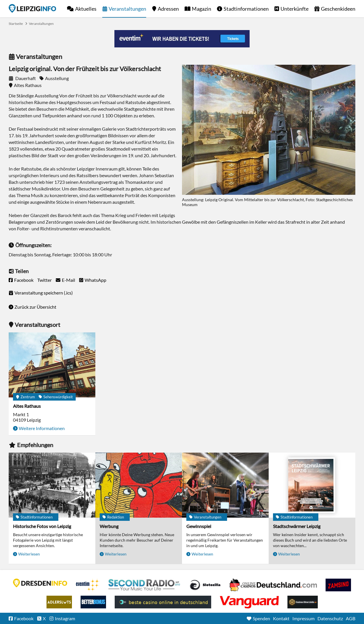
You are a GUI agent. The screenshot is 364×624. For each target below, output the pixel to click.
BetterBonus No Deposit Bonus (93, 602)
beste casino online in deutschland (163, 602)
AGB (351, 618)
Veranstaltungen (127, 9)
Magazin (201, 9)
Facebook (24, 280)
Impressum (303, 618)
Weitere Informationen (42, 428)
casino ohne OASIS (249, 602)
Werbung (109, 526)
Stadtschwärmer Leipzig (297, 526)
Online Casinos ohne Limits (303, 602)
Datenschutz (330, 618)
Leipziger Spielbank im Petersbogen (273, 585)
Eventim (88, 585)
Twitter (44, 280)
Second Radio (144, 585)
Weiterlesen (29, 554)
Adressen (168, 9)
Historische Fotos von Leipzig (42, 526)
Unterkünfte (295, 9)
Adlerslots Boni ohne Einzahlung (59, 602)
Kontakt (281, 618)
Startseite (32, 8)
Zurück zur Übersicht (35, 307)
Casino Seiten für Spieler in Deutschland (205, 585)
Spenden (261, 618)
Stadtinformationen (246, 9)
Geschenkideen (338, 9)
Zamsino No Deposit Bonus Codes (338, 585)
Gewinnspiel (199, 526)
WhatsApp (95, 280)
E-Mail (68, 280)
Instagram (65, 618)
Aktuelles (86, 9)
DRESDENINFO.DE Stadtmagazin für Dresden (40, 583)
